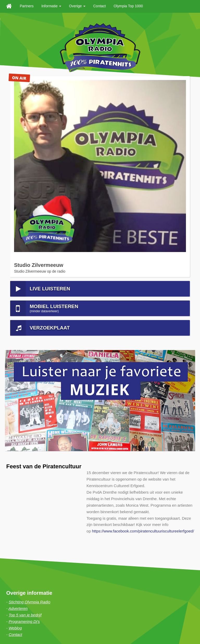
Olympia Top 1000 (128, 6)
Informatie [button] (51, 6)
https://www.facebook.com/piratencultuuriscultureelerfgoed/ (143, 342)
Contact (99, 6)
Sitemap (34, 632)
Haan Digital (92, 626)
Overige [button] (77, 6)
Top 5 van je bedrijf (25, 425)
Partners (27, 6)
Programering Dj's (24, 432)
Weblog (15, 438)
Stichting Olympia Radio (29, 412)
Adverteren (18, 419)
